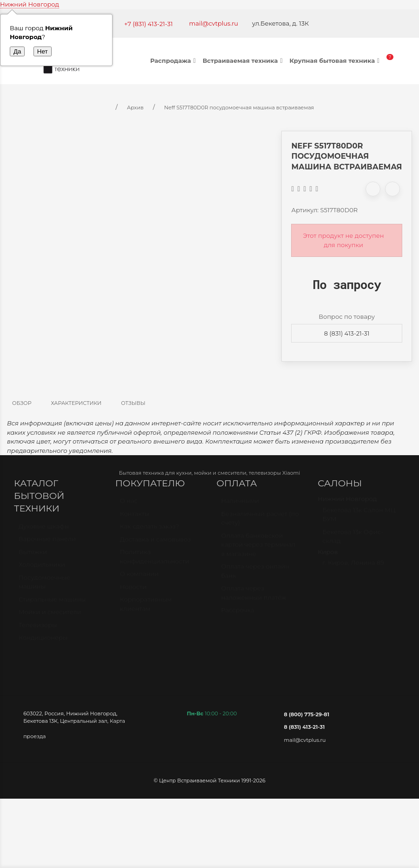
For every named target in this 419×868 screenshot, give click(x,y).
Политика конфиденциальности (155, 561)
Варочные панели (47, 543)
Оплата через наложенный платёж (254, 597)
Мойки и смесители (50, 616)
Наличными (240, 505)
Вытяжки (33, 556)
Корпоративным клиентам (146, 608)
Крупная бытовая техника (336, 61)
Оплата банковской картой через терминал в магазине (259, 549)
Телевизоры (38, 629)
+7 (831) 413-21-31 (149, 24)
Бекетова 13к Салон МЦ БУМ (359, 519)
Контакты (135, 518)
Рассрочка (238, 614)
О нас (129, 505)
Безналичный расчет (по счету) (260, 523)
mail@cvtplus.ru (214, 23)
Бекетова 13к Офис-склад (353, 541)
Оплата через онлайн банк (255, 575)
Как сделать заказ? (150, 531)
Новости (133, 591)
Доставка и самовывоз (156, 544)
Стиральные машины (52, 604)
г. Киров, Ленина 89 (353, 567)
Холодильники (42, 569)
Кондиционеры (43, 642)
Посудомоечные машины (44, 586)
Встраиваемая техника (244, 61)
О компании (139, 578)
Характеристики (76, 403)
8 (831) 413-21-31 (347, 333)
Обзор (22, 403)
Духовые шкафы (44, 531)
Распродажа (174, 61)
